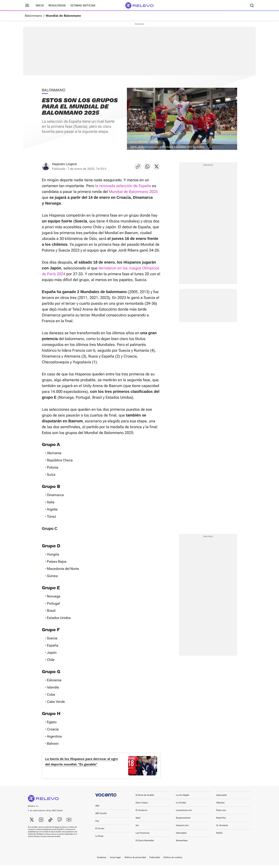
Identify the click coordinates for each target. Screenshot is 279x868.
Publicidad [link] (155, 860)
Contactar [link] (102, 860)
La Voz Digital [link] (183, 798)
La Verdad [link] (181, 806)
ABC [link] (97, 809)
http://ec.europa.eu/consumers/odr (47, 839)
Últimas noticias (83, 5)
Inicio (40, 5)
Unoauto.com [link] (182, 828)
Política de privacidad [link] (135, 860)
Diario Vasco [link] (142, 806)
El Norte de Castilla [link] (145, 798)
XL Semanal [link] (222, 828)
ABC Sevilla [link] (101, 816)
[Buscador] (252, 5)
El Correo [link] (100, 831)
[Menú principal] (27, 5)
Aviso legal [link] (115, 860)
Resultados (57, 5)
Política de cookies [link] (173, 860)
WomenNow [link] (182, 843)
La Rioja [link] (99, 839)
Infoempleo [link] (181, 836)
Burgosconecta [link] (183, 821)
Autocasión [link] (222, 798)
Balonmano (33, 16)
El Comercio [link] (141, 813)
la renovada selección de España (123, 186)
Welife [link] (219, 836)
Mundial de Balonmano (63, 16)
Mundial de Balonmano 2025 (133, 192)
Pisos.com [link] (221, 813)
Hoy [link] (97, 824)
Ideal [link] (138, 821)
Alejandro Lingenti (64, 164)
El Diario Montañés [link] (145, 843)
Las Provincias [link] (143, 836)
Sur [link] (137, 828)
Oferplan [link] (220, 806)
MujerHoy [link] (221, 821)
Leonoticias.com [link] (184, 813)
